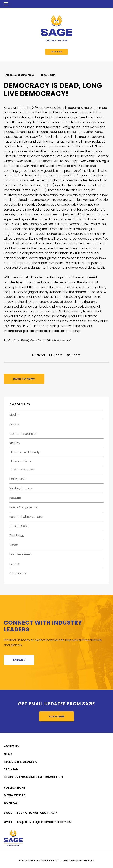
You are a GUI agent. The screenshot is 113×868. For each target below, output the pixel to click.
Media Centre (14, 795)
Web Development (74, 860)
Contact (11, 803)
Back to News (24, 379)
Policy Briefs (18, 479)
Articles (15, 443)
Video (14, 545)
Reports (15, 498)
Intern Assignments (23, 507)
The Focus (17, 535)
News (8, 754)
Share (56, 355)
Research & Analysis (20, 762)
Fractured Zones (21, 461)
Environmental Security (25, 452)
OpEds (14, 424)
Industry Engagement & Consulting (33, 777)
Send (39, 355)
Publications (15, 788)
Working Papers (21, 488)
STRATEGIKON (19, 526)
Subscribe (57, 716)
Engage (57, 52)
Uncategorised (20, 554)
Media (14, 415)
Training (11, 769)
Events (14, 564)
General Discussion (23, 434)
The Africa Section (22, 470)
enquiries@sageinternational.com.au (44, 822)
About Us (11, 746)
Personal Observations (20, 75)
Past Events (18, 573)
